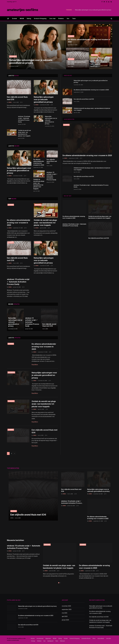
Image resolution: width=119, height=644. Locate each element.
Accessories (40, 638)
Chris (10, 102)
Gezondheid (13, 56)
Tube (74, 19)
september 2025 (67, 609)
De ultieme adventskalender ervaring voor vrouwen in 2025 (89, 41)
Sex (68, 19)
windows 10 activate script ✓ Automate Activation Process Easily (24, 119)
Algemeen (71, 36)
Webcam (62, 641)
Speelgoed (94, 55)
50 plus (33, 638)
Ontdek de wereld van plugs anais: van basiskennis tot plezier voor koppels (99, 61)
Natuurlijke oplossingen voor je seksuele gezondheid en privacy (93, 10)
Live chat (52, 19)
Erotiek (15, 19)
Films (94, 638)
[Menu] (8, 18)
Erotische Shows (86, 638)
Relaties (61, 19)
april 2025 (65, 616)
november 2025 (66, 606)
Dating (29, 19)
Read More (35, 365)
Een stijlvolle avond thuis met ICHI (77, 63)
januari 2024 (65, 620)
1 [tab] (59, 583)
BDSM (22, 19)
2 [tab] (60, 583)
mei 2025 (65, 613)
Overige (33, 641)
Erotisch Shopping (40, 19)
